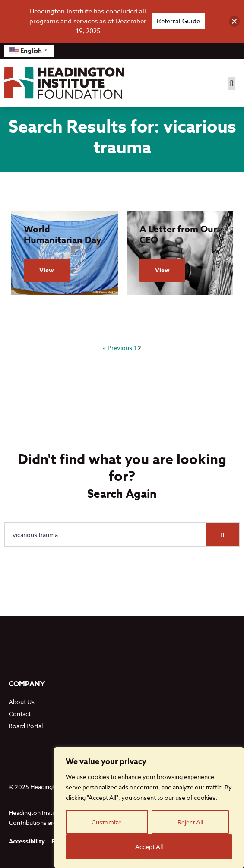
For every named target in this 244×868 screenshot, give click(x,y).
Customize (107, 822)
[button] (232, 83)
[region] (149, 808)
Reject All (190, 822)
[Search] (222, 535)
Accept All (149, 847)
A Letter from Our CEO (178, 235)
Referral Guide (178, 21)
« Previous (117, 348)
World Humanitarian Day (63, 235)
